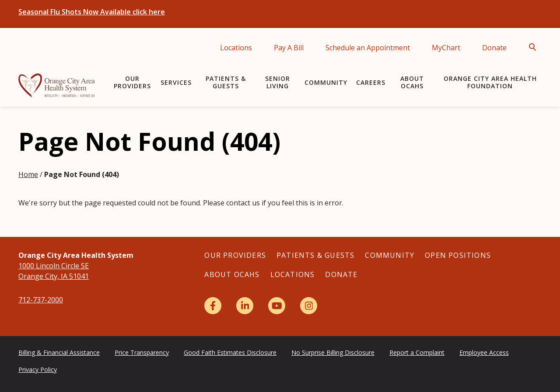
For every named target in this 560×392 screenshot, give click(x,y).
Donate (494, 48)
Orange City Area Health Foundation (490, 82)
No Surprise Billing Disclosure (333, 352)
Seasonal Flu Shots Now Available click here (92, 12)
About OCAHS (412, 82)
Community (326, 82)
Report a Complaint (417, 352)
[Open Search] (535, 47)
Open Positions (458, 255)
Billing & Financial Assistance (59, 352)
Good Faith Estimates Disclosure (230, 352)
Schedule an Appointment (368, 48)
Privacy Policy (38, 369)
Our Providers (132, 82)
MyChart (446, 48)
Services (176, 82)
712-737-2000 (41, 300)
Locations (236, 48)
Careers (371, 82)
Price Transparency (142, 352)
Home (28, 174)
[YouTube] (277, 306)
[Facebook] (213, 306)
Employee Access (484, 352)
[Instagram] (309, 306)
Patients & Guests (226, 82)
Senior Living (278, 82)
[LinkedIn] (245, 306)
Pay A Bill (289, 48)
